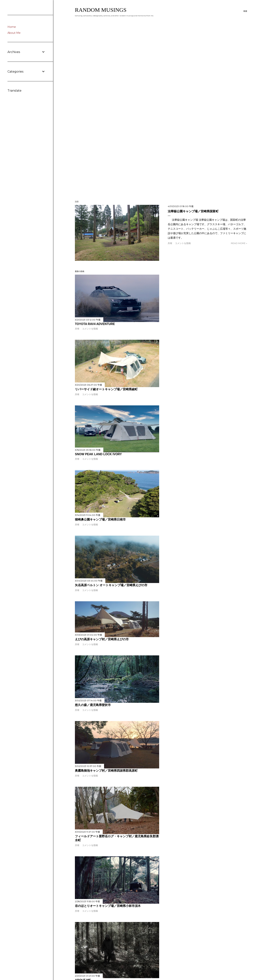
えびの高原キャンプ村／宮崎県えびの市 (102, 639)
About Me (14, 33)
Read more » (239, 243)
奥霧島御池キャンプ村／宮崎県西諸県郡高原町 (106, 771)
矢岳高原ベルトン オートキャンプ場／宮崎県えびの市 (111, 585)
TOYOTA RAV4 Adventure (95, 324)
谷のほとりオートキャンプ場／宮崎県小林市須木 (108, 906)
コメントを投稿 (183, 243)
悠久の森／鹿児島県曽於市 (93, 705)
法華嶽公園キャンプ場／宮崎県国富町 (193, 211)
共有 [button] (170, 243)
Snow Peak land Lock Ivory (98, 454)
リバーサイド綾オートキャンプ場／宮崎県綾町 (106, 389)
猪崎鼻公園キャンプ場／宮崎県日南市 (100, 519)
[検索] (245, 11)
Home (12, 27)
